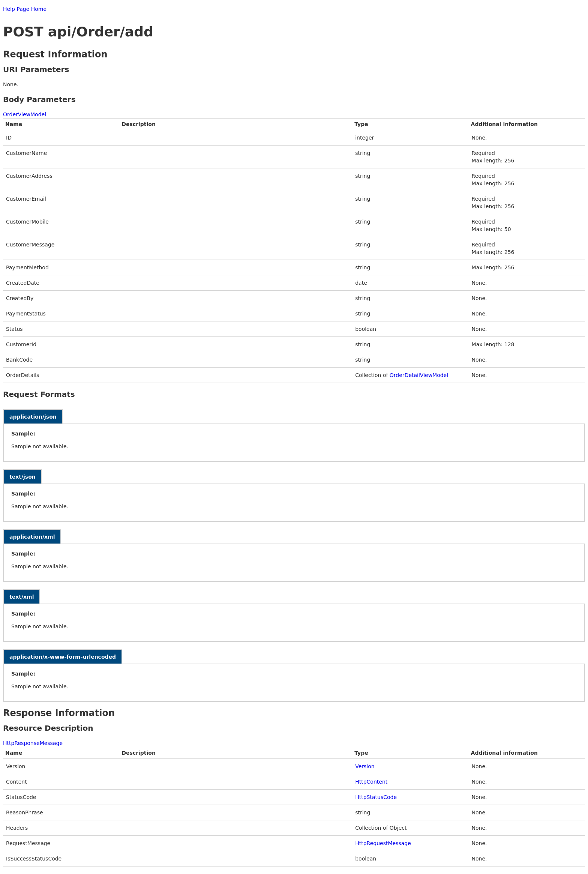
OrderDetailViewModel (419, 375)
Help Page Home (25, 9)
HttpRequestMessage (383, 843)
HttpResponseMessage (33, 743)
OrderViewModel (25, 114)
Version (365, 766)
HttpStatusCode (376, 797)
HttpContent (371, 782)
